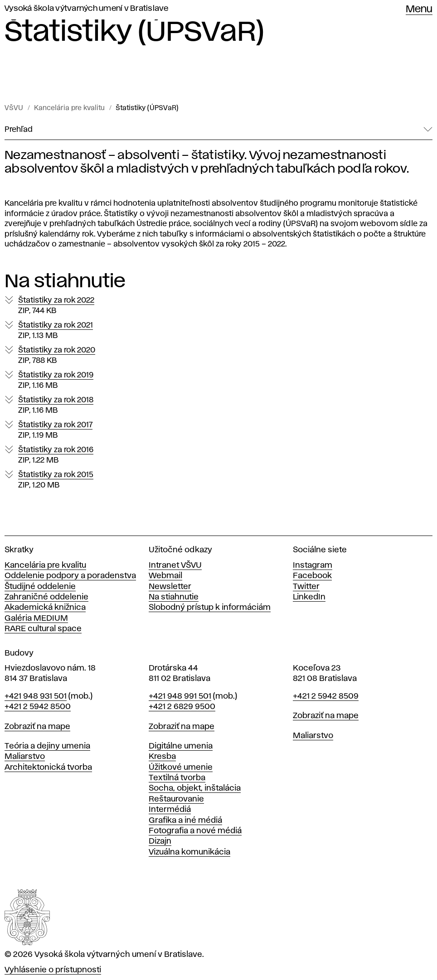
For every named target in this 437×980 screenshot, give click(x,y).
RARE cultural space (43, 629)
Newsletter (170, 587)
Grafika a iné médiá (185, 821)
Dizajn (160, 841)
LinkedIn (309, 597)
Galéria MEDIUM (36, 618)
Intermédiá (170, 810)
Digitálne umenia (181, 746)
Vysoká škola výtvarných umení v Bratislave (87, 9)
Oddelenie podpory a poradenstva (70, 576)
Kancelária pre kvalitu (69, 108)
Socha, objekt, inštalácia (195, 788)
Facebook (312, 576)
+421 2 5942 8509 (326, 696)
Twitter (306, 587)
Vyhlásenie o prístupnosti (53, 970)
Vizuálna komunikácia (189, 852)
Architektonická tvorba (48, 768)
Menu (419, 10)
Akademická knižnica (45, 608)
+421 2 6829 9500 (182, 707)
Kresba (162, 757)
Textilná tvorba (177, 778)
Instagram (313, 565)
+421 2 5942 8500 (38, 707)
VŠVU (14, 108)
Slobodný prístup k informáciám (210, 608)
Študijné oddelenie (40, 587)
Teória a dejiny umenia (47, 746)
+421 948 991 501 (180, 696)
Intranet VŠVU (175, 565)
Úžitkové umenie (181, 768)
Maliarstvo (25, 757)
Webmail (165, 576)
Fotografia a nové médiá (195, 831)
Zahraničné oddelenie (46, 597)
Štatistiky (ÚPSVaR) (147, 108)
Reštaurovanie (176, 799)
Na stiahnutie (174, 597)
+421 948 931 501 (36, 696)
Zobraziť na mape (37, 727)
